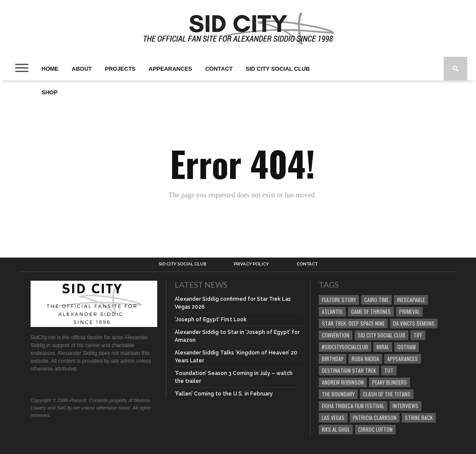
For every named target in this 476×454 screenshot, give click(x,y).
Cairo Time (376, 300)
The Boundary (338, 394)
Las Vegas (333, 418)
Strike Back (419, 418)
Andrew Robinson (343, 382)
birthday (333, 359)
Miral (383, 347)
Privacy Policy (251, 264)
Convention (336, 335)
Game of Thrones (371, 311)
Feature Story (339, 300)
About (82, 69)
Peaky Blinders (390, 382)
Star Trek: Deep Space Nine (353, 323)
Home (50, 69)
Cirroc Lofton (375, 429)
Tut (389, 370)
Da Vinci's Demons (414, 323)
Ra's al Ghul (336, 429)
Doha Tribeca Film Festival (353, 406)
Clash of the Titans (387, 394)
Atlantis (332, 311)
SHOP (50, 92)
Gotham (407, 347)
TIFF (418, 335)
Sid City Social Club (278, 69)
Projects (120, 69)
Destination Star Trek (349, 370)
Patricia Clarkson (375, 418)
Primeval (409, 311)
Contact (219, 69)
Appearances (170, 69)
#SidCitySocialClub (345, 347)
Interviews (405, 406)
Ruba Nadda (365, 359)
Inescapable (411, 300)
